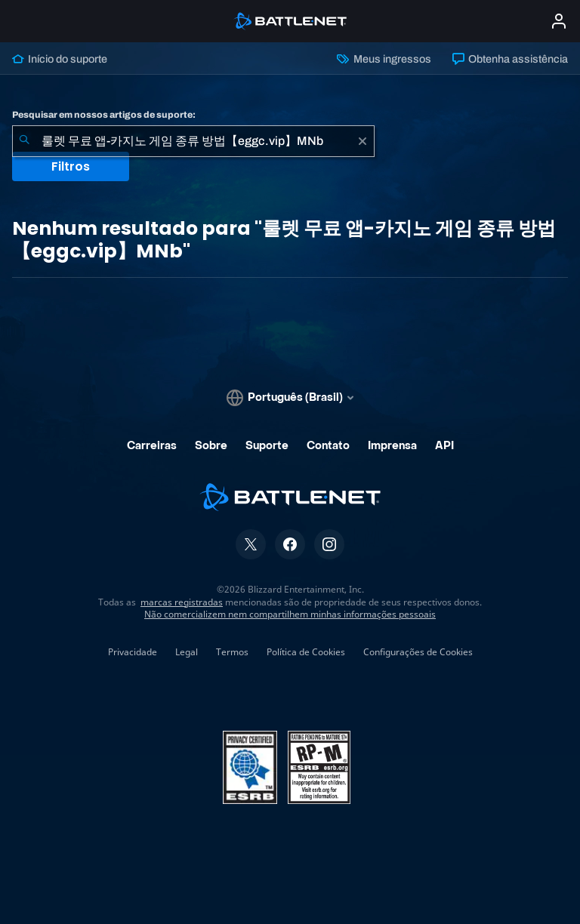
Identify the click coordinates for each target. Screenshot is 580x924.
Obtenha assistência (510, 59)
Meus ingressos (384, 59)
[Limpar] (362, 141)
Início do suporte (60, 59)
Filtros (71, 166)
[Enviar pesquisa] (24, 141)
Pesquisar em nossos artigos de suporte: (104, 115)
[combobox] (193, 141)
